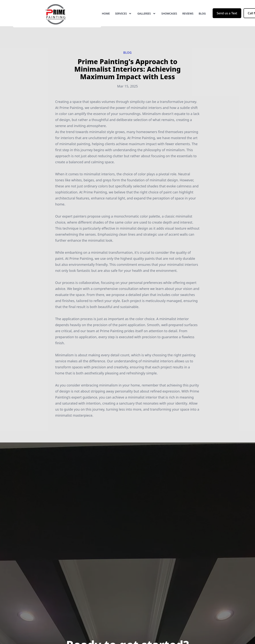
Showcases (169, 17)
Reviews (188, 17)
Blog (202, 17)
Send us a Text (227, 17)
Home (106, 17)
